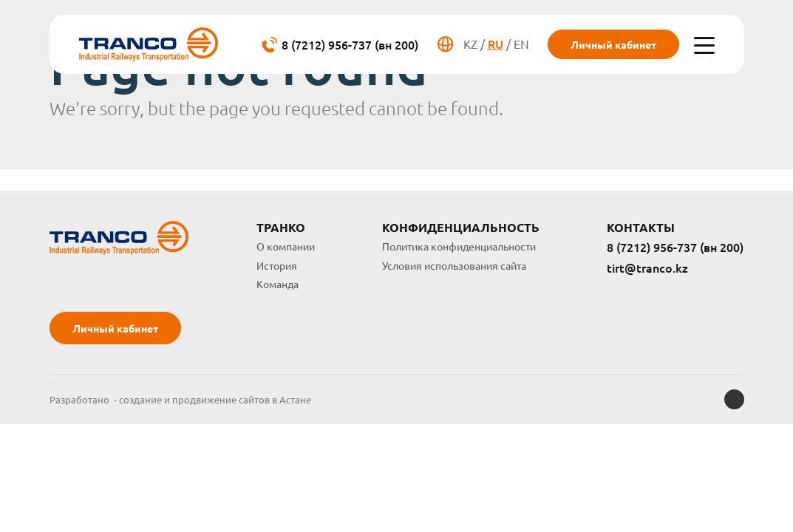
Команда (278, 284)
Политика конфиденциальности (459, 246)
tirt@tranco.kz (647, 268)
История (277, 265)
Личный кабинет (613, 44)
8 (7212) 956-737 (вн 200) (675, 248)
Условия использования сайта (454, 265)
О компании (286, 246)
